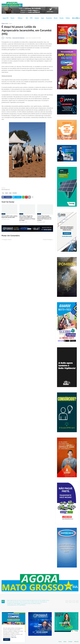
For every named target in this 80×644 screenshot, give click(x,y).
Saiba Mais (14, 637)
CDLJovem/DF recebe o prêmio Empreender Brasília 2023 (9, 217)
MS (27, 18)
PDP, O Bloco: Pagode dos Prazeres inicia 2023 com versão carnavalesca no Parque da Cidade (27, 218)
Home (60, 642)
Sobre (65, 642)
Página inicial (5, 24)
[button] (73, 18)
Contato (70, 642)
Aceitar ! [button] (7, 639)
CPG (31, 18)
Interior (37, 18)
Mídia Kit (76, 642)
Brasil (56, 18)
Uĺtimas (20, 18)
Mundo (62, 18)
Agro (43, 18)
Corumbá (15, 193)
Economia (49, 18)
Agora (11, 24)
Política (68, 18)
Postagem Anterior (7, 240)
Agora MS (6, 18)
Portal (12, 18)
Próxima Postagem (48, 240)
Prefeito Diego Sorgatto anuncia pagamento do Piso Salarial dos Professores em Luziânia (44, 218)
